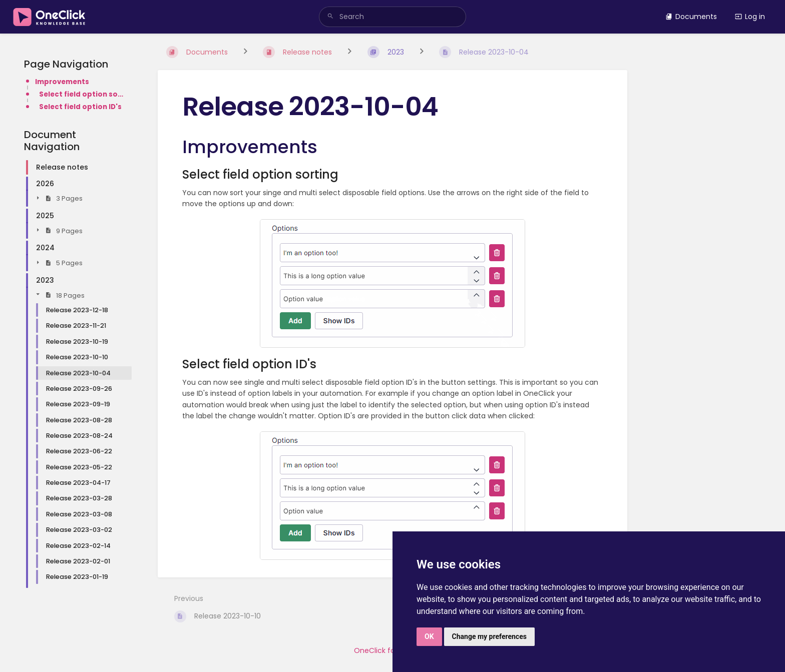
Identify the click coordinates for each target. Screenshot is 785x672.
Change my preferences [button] (489, 636)
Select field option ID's (80, 107)
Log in (750, 17)
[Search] (330, 17)
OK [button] (429, 636)
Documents (691, 17)
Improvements (62, 82)
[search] (392, 17)
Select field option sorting (82, 94)
